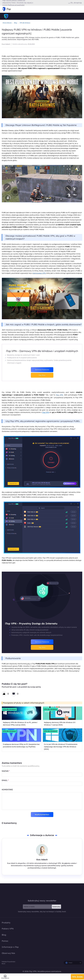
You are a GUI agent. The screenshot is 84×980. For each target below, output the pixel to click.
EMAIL (5, 780)
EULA (3, 964)
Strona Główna (7, 23)
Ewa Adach (6, 44)
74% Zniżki (77, 977)
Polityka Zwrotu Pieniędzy (78, 973)
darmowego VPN (39, 273)
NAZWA (6, 771)
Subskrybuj (56, 907)
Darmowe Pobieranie (42, 370)
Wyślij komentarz (42, 814)
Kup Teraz (42, 375)
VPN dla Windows (25, 23)
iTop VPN (59, 395)
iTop (42, 891)
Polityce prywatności (16, 5)
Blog (16, 23)
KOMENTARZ (7, 790)
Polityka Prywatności (8, 962)
